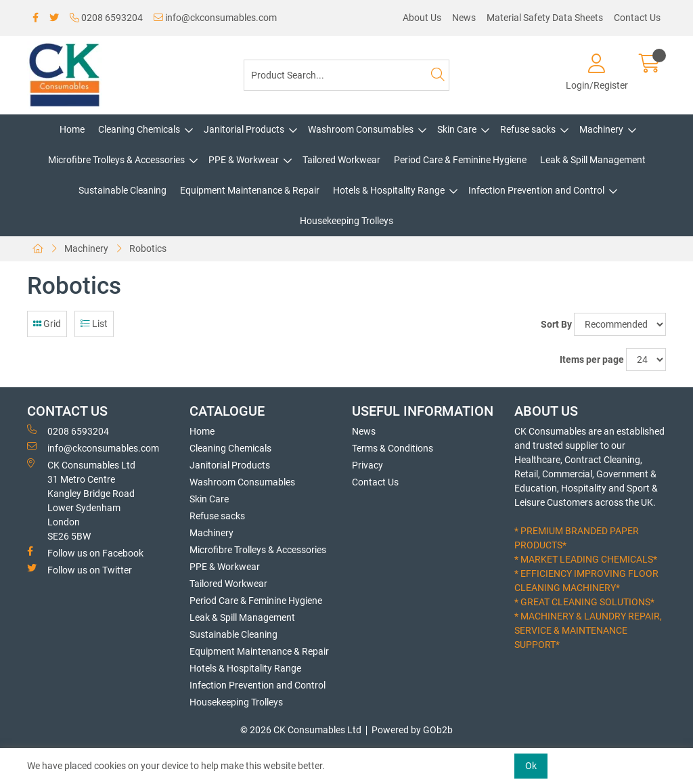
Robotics (148, 248)
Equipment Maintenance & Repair (250, 190)
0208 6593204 (106, 18)
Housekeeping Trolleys (346, 221)
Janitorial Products (244, 129)
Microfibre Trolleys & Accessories (116, 160)
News (464, 18)
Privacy (367, 465)
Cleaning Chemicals (139, 129)
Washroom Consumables (361, 129)
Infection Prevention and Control (536, 190)
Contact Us (637, 18)
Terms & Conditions (393, 448)
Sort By (556, 324)
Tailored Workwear (341, 160)
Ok (531, 766)
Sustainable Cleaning (122, 190)
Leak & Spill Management (593, 160)
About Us (422, 18)
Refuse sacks (528, 129)
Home (72, 129)
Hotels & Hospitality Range (389, 190)
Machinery (601, 129)
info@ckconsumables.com (215, 18)
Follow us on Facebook (85, 552)
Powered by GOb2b (412, 730)
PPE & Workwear (244, 160)
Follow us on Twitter (80, 569)
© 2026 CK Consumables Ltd (301, 730)
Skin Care (457, 129)
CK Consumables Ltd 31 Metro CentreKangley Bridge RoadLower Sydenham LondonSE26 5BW (81, 500)
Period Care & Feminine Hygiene (460, 160)
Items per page (592, 360)
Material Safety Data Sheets (545, 18)
